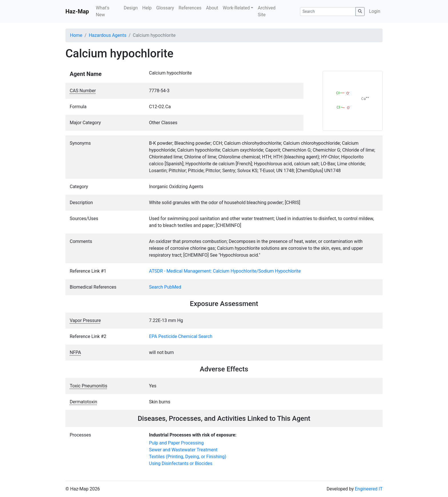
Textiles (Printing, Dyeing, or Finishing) (188, 457)
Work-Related (236, 8)
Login (375, 11)
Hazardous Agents (108, 35)
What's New (102, 11)
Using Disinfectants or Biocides (181, 463)
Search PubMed (165, 287)
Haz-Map (77, 11)
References (190, 8)
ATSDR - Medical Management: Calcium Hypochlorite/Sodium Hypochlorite (225, 271)
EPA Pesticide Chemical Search (181, 336)
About (212, 8)
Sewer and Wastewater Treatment (183, 450)
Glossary (165, 8)
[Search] (328, 12)
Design (131, 8)
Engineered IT (369, 489)
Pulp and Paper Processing (176, 443)
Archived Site (267, 11)
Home (76, 35)
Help (147, 8)
